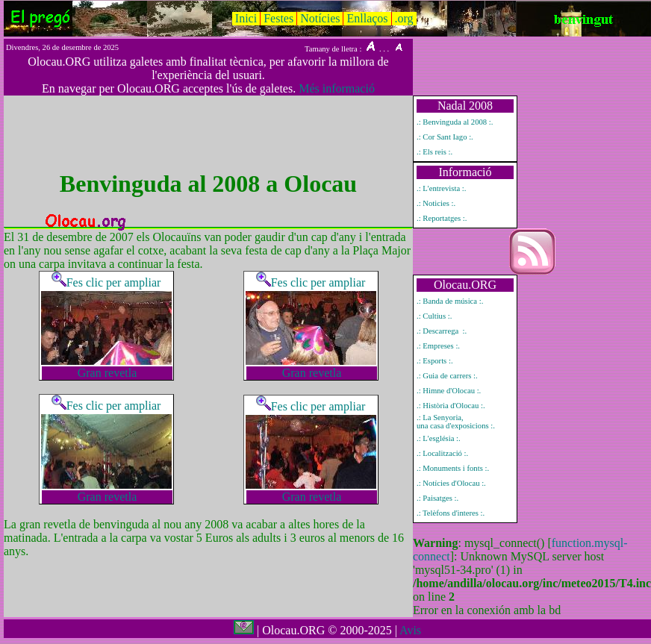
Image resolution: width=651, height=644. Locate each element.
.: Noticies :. (436, 203)
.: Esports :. (435, 361)
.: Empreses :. (438, 346)
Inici (246, 18)
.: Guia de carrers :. (447, 376)
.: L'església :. (439, 438)
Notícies (320, 18)
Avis (410, 630)
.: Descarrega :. (442, 331)
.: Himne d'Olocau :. (449, 391)
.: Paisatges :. (437, 498)
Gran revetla (108, 373)
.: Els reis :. (434, 152)
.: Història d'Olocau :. (451, 406)
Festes (278, 18)
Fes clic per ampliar (106, 282)
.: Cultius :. (434, 316)
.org (404, 18)
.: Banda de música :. (450, 301)
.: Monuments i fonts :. (453, 468)
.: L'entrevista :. (441, 188)
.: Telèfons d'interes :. (451, 513)
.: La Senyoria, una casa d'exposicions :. (456, 422)
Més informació (337, 88)
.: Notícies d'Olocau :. (451, 483)
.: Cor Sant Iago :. (445, 137)
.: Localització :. (442, 453)
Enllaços (367, 18)
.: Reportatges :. (442, 218)
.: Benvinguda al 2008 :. (455, 122)
